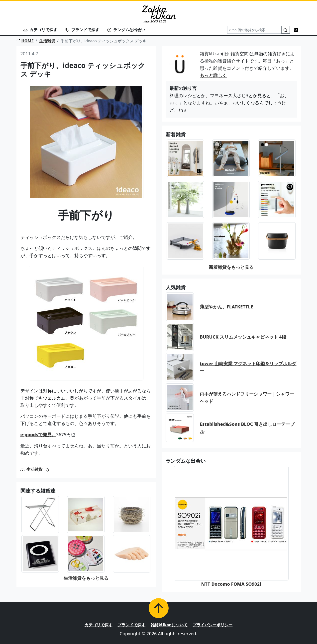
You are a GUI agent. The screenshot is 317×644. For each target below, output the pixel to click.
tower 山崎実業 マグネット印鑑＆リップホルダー (248, 367)
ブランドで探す (82, 30)
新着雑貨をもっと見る (231, 267)
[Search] (254, 30)
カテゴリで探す (40, 30)
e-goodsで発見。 (38, 434)
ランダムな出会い (126, 30)
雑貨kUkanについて (169, 625)
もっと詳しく (213, 75)
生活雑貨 (47, 41)
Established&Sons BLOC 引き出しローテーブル (247, 428)
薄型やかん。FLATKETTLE (226, 307)
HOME (25, 41)
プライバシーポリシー (212, 625)
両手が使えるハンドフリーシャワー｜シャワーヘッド (247, 397)
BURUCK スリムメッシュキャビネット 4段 (243, 337)
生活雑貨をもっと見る (86, 578)
